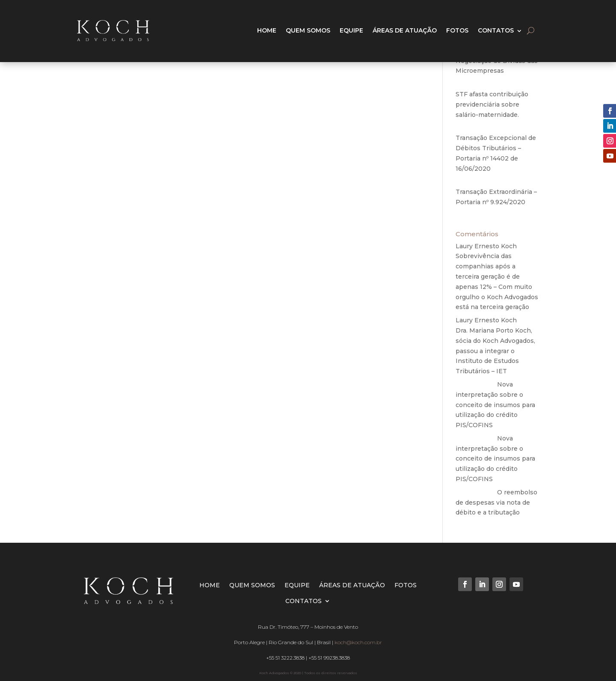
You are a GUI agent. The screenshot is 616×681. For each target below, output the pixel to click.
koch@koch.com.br (358, 642)
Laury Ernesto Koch (486, 246)
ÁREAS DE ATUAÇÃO (405, 30)
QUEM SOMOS (308, 30)
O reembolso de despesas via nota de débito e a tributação (496, 503)
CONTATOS (496, 30)
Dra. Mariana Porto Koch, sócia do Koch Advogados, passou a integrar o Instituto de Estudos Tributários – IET (495, 351)
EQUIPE (351, 30)
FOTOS (457, 30)
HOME (267, 30)
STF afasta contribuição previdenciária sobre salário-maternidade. (492, 104)
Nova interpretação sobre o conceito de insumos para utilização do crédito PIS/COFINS (495, 405)
